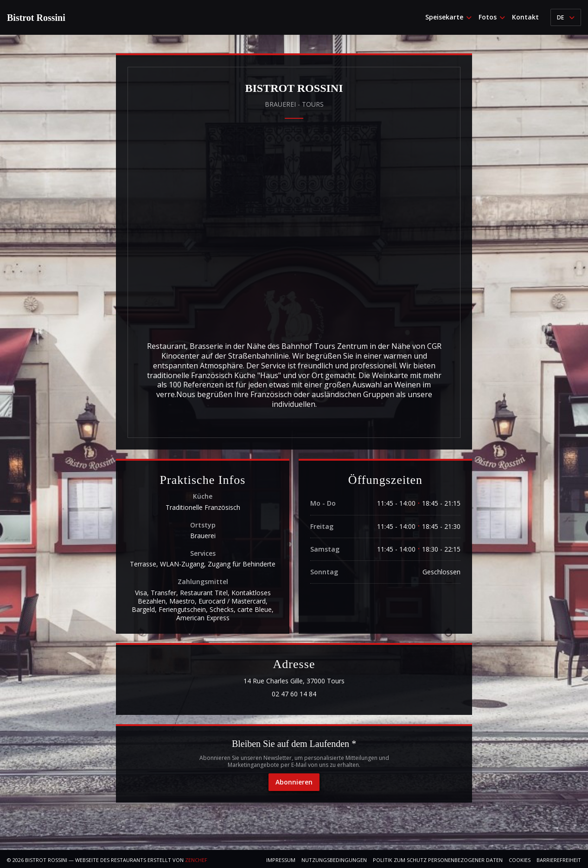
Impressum (281, 860)
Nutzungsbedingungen (334, 860)
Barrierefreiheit (559, 860)
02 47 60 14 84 (294, 694)
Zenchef (196, 860)
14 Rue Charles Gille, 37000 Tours (335, 681)
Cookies (520, 860)
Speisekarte (448, 17)
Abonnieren (294, 782)
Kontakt (525, 17)
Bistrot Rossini (36, 18)
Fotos (492, 17)
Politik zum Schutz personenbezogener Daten (438, 860)
